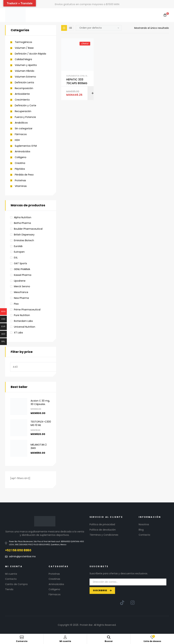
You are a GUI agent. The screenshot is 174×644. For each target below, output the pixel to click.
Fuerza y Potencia (25, 117)
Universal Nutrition (25, 327)
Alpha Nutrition (23, 217)
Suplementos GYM (75, 76)
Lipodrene (20, 281)
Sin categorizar (24, 129)
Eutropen (19, 252)
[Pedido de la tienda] (99, 28)
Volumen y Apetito (26, 65)
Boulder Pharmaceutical (28, 229)
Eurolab (18, 246)
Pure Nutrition (22, 315)
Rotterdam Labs (23, 321)
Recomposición (24, 88)
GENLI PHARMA (22, 269)
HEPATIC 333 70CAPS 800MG (77, 81)
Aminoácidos (23, 152)
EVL (16, 258)
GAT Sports (20, 263)
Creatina (20, 163)
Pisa (16, 304)
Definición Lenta (24, 83)
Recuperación (23, 111)
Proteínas (20, 181)
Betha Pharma (22, 223)
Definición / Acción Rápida (30, 54)
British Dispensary (24, 235)
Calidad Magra (23, 59)
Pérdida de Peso (24, 175)
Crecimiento (22, 100)
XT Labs (18, 333)
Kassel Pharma (23, 275)
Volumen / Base (24, 48)
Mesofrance (21, 292)
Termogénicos (23, 42)
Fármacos (21, 134)
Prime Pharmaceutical (27, 310)
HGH (17, 140)
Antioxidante (22, 94)
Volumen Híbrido (25, 71)
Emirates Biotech (24, 240)
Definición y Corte (25, 106)
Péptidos (20, 169)
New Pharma (21, 298)
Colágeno (21, 157)
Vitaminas (21, 186)
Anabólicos (21, 123)
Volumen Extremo (25, 77)
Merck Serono (22, 286)
